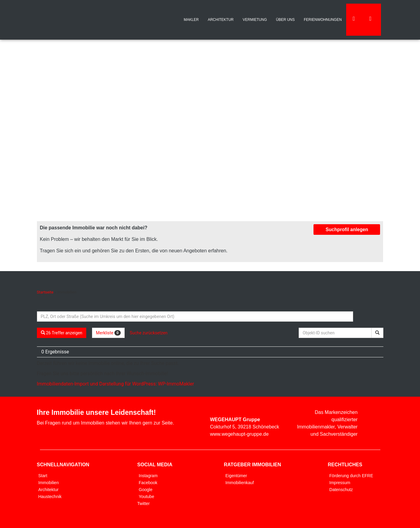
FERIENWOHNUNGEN (323, 20)
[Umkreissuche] (195, 316)
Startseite (45, 292)
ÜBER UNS (285, 20)
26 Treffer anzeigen (62, 333)
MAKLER (191, 20)
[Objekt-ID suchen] (336, 333)
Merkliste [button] (108, 333)
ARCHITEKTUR (221, 20)
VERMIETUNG (255, 20)
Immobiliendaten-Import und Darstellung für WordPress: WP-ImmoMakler (116, 384)
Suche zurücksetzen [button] (149, 333)
